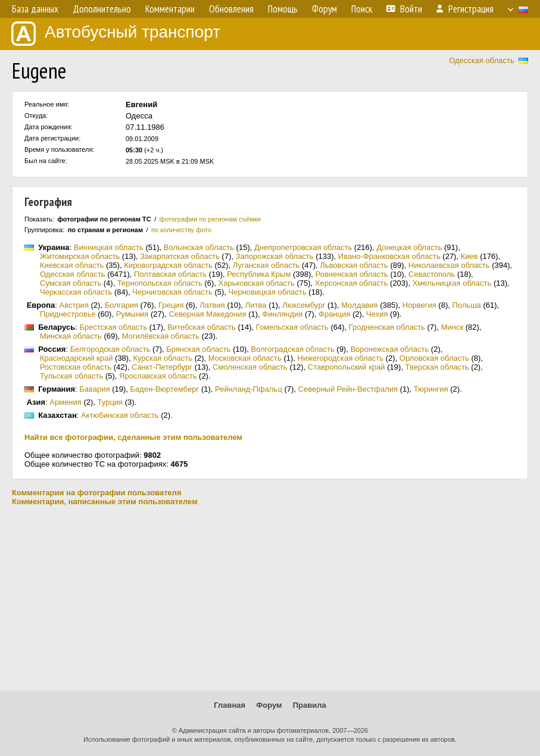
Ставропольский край (347, 367)
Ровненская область (352, 274)
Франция (334, 314)
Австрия (74, 305)
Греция (171, 305)
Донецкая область (409, 247)
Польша (466, 305)
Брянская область (198, 349)
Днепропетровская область (303, 247)
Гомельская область (292, 327)
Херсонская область (352, 283)
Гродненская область (387, 327)
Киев (469, 256)
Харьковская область (257, 283)
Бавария (94, 389)
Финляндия (282, 314)
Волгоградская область (293, 349)
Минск (452, 327)
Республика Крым (259, 274)
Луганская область (266, 265)
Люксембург (304, 305)
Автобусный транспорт (116, 34)
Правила (310, 705)
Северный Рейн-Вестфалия (348, 389)
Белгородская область (110, 349)
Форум (269, 705)
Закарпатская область (180, 256)
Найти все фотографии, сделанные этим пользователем (133, 437)
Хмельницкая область (452, 283)
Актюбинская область (120, 415)
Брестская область (113, 327)
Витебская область (202, 327)
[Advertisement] (270, 598)
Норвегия (419, 305)
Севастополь (432, 274)
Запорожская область (275, 256)
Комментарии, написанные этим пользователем (105, 502)
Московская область (245, 358)
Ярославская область (158, 376)
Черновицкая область (268, 292)
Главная (230, 705)
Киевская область (72, 265)
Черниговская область (172, 292)
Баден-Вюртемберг (165, 389)
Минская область (71, 336)
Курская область (163, 358)
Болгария (121, 305)
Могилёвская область (161, 336)
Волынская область (199, 247)
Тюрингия (431, 389)
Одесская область (482, 60)
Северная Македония (207, 314)
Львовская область (354, 265)
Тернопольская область (160, 283)
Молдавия (360, 305)
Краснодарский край (76, 358)
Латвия (212, 305)
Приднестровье (68, 314)
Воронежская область (389, 349)
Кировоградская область (168, 265)
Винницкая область (109, 247)
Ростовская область (76, 367)
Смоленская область (250, 367)
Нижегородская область (341, 358)
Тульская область (71, 376)
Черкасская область (76, 292)
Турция (110, 402)
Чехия (377, 314)
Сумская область (71, 283)
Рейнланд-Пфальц (249, 389)
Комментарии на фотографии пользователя (97, 493)
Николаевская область (449, 265)
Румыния (132, 314)
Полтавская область (170, 274)
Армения (65, 402)
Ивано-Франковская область (389, 256)
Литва (256, 305)
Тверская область (437, 367)
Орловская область (434, 358)
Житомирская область (80, 256)
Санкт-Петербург (162, 367)
